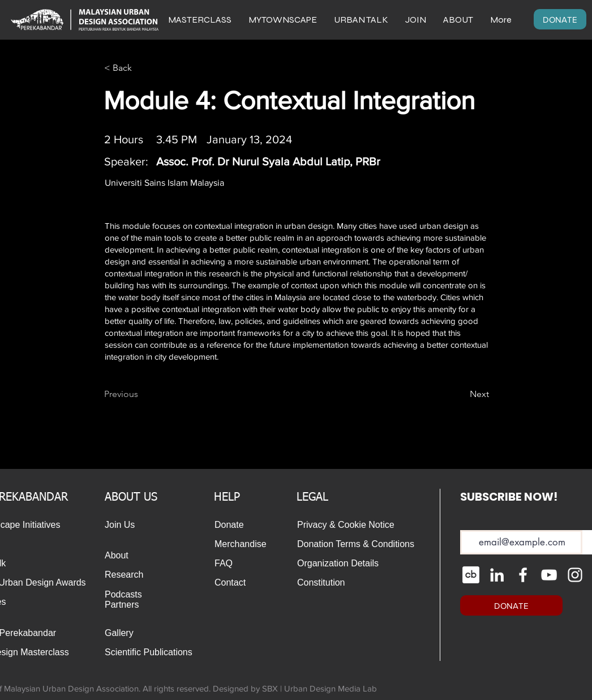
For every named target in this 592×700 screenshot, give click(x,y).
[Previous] (141, 394)
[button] (458, 20)
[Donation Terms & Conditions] (358, 544)
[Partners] (129, 605)
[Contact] (239, 583)
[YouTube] (549, 575)
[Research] (129, 575)
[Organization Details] (351, 564)
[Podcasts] (129, 595)
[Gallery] (129, 633)
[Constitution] (321, 583)
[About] (121, 556)
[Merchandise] (244, 544)
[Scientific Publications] (151, 652)
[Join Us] (121, 525)
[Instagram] (575, 575)
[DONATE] (560, 19)
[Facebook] (523, 575)
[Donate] (230, 525)
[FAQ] (239, 564)
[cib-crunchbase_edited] (471, 575)
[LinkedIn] (497, 575)
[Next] (461, 394)
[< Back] (141, 68)
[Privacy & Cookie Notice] (355, 525)
